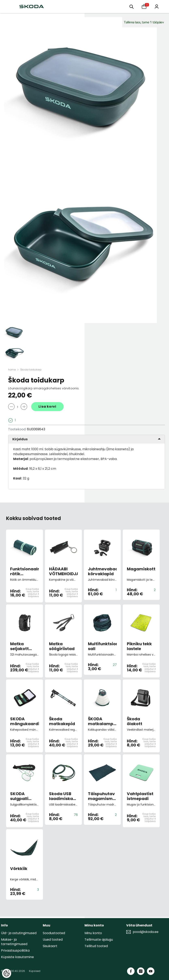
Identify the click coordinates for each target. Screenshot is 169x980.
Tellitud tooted (96, 946)
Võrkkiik (19, 869)
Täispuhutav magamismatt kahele (102, 796)
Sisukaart (50, 946)
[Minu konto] (157, 6)
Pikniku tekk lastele (139, 646)
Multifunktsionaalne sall (102, 646)
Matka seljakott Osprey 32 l (22, 646)
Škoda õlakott (135, 721)
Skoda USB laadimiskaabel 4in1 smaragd (63, 796)
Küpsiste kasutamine (17, 957)
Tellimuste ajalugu (99, 940)
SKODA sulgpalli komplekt (20, 796)
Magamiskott (141, 569)
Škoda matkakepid (62, 721)
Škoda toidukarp (31, 370)
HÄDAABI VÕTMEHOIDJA (63, 571)
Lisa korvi (47, 407)
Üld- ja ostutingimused (19, 933)
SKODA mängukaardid (25, 721)
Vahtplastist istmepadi (140, 796)
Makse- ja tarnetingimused (14, 942)
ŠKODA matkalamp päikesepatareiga (102, 721)
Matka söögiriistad (62, 646)
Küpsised (35, 971)
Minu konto (93, 933)
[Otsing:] (132, 6)
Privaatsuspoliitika (15, 950)
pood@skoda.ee (146, 932)
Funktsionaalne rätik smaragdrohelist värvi (25, 571)
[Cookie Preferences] (7, 973)
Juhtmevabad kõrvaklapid (102, 571)
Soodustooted (54, 933)
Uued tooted (53, 940)
